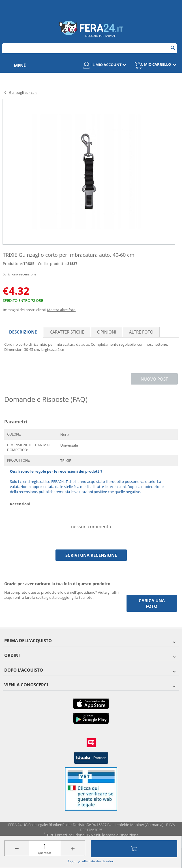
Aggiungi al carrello (134, 849)
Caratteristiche (67, 332)
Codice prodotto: (52, 264)
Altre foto (141, 332)
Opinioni (107, 332)
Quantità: (44, 853)
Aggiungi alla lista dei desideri (91, 861)
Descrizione (23, 332)
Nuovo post (154, 379)
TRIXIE (29, 264)
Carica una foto (152, 603)
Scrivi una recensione (20, 274)
